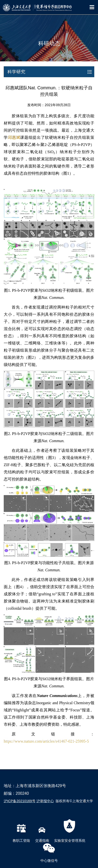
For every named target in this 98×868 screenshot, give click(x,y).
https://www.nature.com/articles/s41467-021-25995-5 (46, 741)
